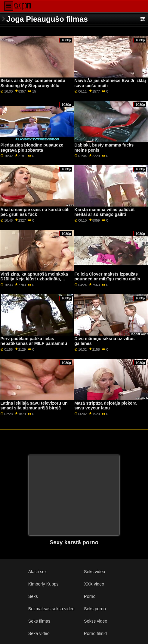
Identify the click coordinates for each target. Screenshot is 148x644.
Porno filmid (95, 633)
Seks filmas (39, 621)
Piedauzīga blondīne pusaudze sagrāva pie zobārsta (32, 148)
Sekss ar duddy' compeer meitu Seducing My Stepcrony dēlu (33, 83)
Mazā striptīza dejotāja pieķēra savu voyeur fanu (105, 406)
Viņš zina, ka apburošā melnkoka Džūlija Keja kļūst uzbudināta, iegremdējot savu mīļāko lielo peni (35, 279)
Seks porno (95, 609)
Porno (90, 596)
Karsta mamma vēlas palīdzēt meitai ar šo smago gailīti (104, 212)
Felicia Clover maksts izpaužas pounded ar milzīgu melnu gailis (107, 277)
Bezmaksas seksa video (51, 609)
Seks (33, 596)
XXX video (94, 584)
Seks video (94, 572)
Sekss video (96, 621)
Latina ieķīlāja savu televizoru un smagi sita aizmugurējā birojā (34, 406)
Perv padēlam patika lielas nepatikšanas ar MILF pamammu (34, 341)
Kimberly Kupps (43, 584)
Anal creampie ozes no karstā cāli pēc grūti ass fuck (35, 212)
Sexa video (39, 633)
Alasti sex (37, 572)
